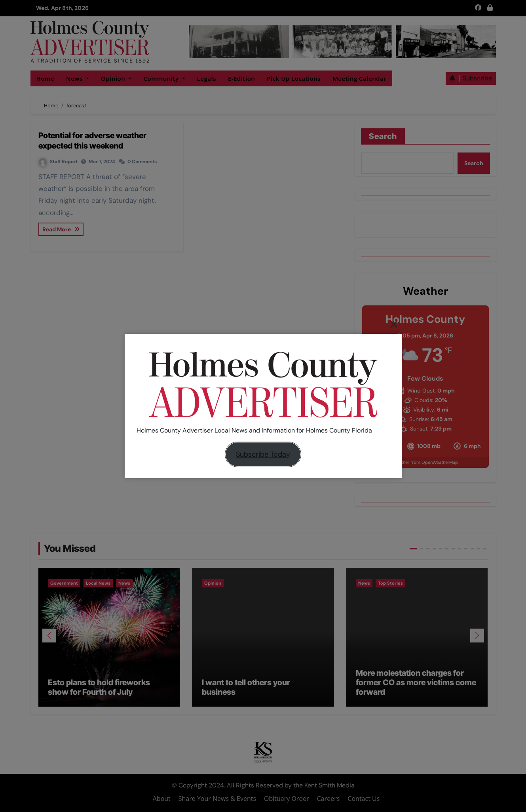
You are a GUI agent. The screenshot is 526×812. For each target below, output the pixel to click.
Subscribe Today (263, 454)
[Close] (394, 324)
